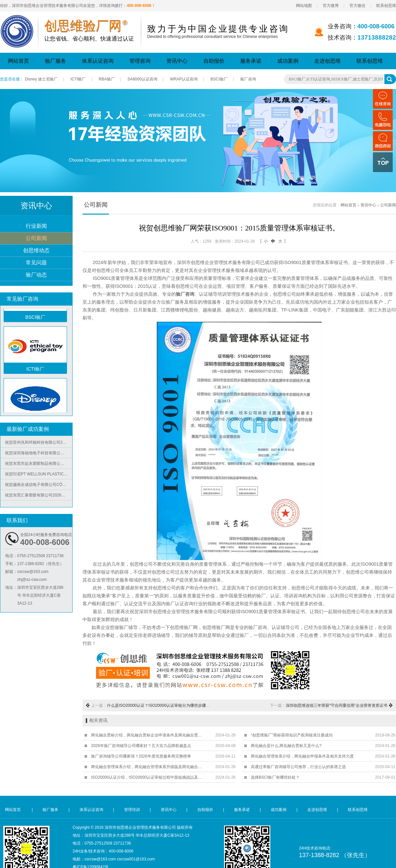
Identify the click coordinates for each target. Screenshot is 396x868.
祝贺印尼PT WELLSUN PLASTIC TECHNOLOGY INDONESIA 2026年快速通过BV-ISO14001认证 (39, 476)
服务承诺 (251, 61)
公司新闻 (36, 239)
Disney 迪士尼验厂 (41, 79)
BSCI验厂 (219, 79)
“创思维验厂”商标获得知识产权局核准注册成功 (292, 735)
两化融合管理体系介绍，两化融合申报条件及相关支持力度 (302, 756)
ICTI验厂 (78, 79)
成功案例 (288, 61)
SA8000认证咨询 (142, 79)
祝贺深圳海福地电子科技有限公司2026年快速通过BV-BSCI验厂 (39, 455)
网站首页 (18, 61)
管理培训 (132, 810)
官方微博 (331, 6)
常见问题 (36, 263)
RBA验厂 (107, 79)
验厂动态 (36, 275)
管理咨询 (140, 61)
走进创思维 (327, 61)
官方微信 (357, 6)
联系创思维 (386, 6)
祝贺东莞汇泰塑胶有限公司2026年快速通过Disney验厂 (39, 497)
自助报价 (214, 61)
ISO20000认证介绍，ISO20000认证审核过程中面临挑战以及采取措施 (148, 777)
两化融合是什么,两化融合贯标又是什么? (286, 746)
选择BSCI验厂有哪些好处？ (275, 777)
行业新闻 (36, 226)
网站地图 (304, 6)
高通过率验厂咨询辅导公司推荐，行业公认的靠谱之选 (298, 767)
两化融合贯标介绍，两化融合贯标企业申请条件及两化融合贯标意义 (148, 735)
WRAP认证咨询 (184, 79)
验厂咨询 (248, 79)
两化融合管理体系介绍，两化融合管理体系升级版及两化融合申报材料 (148, 767)
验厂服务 (55, 61)
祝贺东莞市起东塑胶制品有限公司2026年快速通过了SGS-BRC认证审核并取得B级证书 (39, 465)
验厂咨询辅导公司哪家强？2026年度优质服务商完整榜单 (141, 756)
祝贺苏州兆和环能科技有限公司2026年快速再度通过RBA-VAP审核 (39, 444)
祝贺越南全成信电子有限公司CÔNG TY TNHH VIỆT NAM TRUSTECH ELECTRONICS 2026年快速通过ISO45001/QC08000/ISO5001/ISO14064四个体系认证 (39, 486)
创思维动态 (36, 251)
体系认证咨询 (98, 61)
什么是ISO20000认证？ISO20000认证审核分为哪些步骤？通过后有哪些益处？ (176, 705)
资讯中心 (177, 61)
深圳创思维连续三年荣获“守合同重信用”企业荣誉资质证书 (337, 705)
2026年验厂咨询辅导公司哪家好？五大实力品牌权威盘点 (141, 746)
